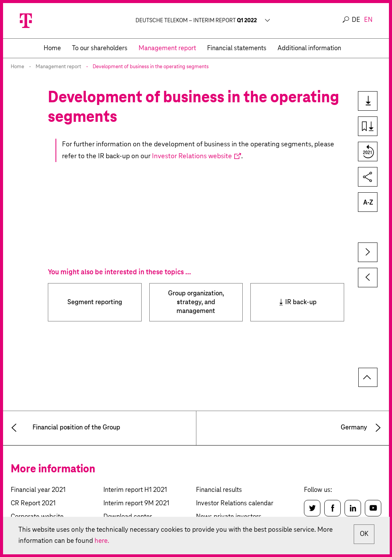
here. (121, 541)
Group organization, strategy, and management (196, 302)
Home (17, 67)
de (356, 20)
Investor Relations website (192, 156)
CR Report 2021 (33, 504)
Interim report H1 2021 (135, 490)
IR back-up (301, 302)
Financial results (219, 490)
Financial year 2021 (38, 490)
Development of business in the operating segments (151, 67)
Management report (58, 67)
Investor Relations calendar (235, 504)
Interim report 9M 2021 (136, 504)
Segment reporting (95, 302)
